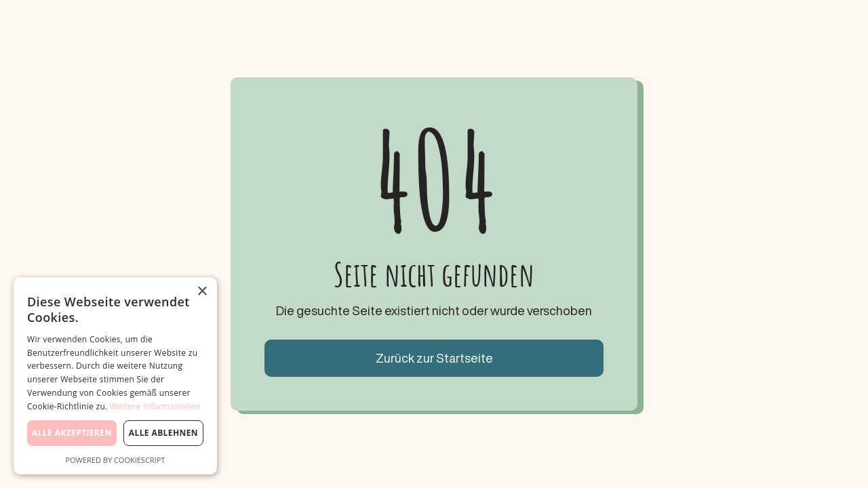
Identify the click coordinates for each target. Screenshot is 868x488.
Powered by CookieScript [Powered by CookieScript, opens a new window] (116, 460)
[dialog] (115, 376)
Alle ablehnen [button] (163, 433)
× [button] (202, 292)
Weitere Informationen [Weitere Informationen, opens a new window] (155, 406)
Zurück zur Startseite (434, 358)
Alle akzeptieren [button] (72, 433)
